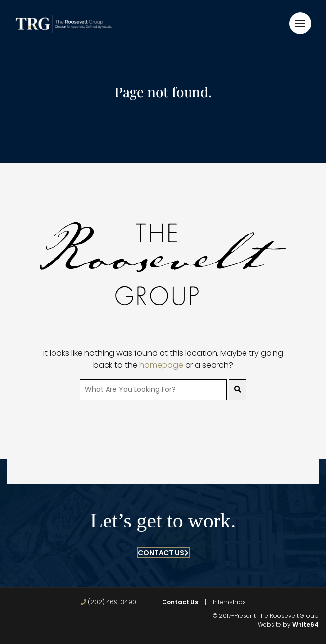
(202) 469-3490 (108, 602)
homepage (161, 365)
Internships (229, 602)
